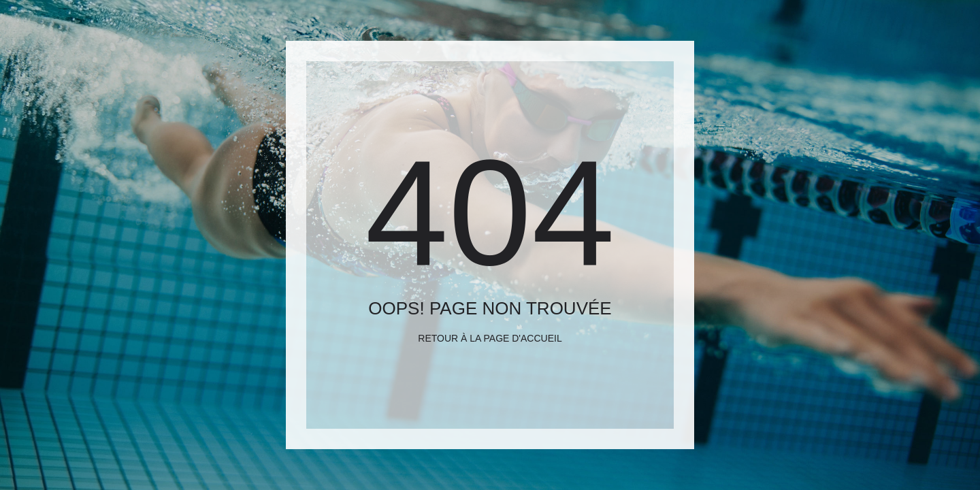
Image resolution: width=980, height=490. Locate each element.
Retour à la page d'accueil (490, 338)
